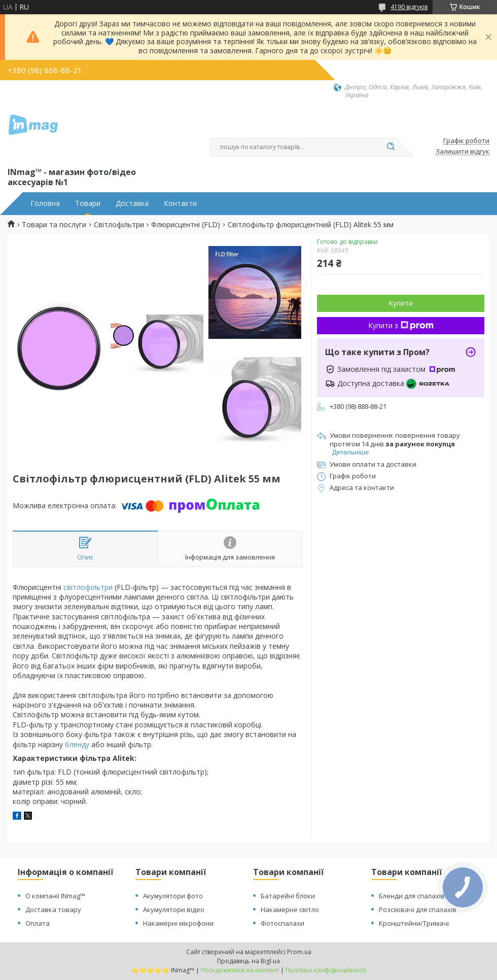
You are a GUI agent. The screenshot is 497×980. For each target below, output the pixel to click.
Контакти (180, 203)
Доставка (132, 203)
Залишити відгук (463, 152)
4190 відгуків (409, 7)
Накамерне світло (290, 909)
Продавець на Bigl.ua (248, 961)
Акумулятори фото (173, 896)
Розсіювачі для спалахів (418, 909)
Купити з (401, 325)
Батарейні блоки (288, 896)
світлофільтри (88, 587)
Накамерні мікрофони (178, 923)
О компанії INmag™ (55, 896)
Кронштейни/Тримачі (414, 923)
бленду (77, 744)
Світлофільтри (119, 225)
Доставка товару (53, 909)
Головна (45, 203)
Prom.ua (299, 952)
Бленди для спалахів (412, 896)
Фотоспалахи (282, 923)
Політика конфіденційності (326, 970)
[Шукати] (390, 147)
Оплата (38, 923)
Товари (88, 203)
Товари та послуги (54, 225)
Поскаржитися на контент (240, 970)
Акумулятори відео (174, 909)
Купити (401, 303)
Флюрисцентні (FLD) (186, 225)
